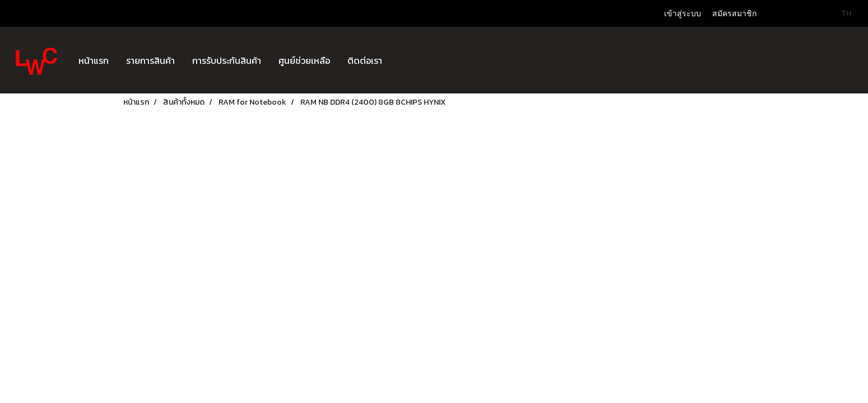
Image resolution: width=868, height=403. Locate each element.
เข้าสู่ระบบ (683, 14)
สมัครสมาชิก (734, 14)
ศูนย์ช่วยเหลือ (304, 60)
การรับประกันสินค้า (227, 60)
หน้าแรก (94, 60)
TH (840, 13)
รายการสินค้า (150, 60)
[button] (401, 60)
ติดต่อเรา (365, 60)
